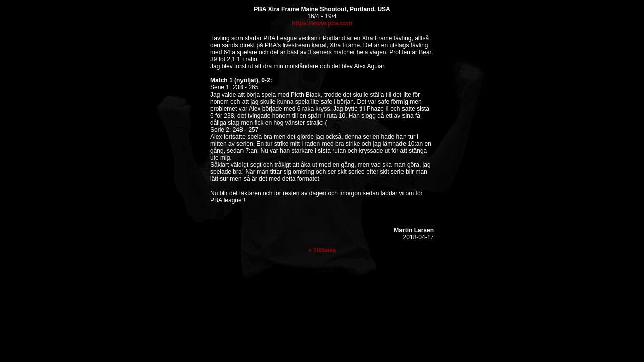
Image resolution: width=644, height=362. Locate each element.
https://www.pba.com (322, 23)
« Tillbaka (322, 250)
